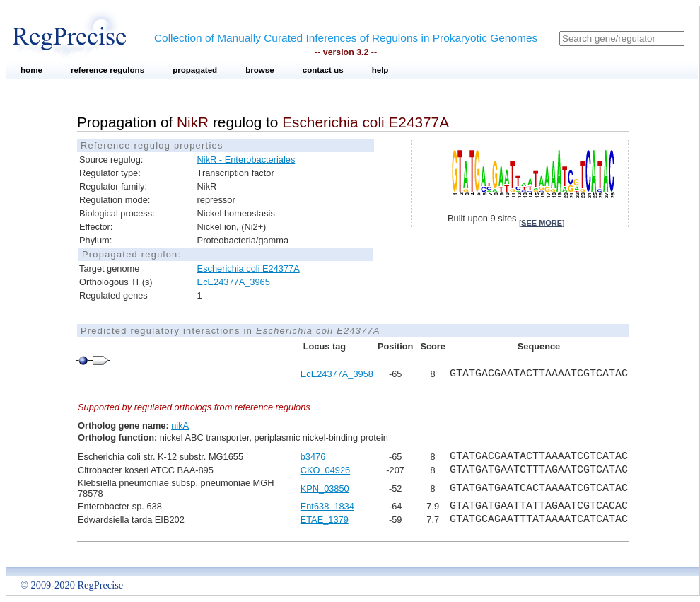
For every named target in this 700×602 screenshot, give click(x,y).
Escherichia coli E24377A (249, 268)
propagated (195, 70)
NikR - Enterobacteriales (246, 160)
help (380, 70)
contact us (323, 70)
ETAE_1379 (325, 520)
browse (260, 70)
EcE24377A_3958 (337, 374)
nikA (180, 426)
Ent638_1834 (327, 506)
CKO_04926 (325, 470)
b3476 (313, 457)
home (31, 70)
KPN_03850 (325, 488)
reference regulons (107, 70)
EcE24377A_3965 (234, 282)
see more (542, 223)
